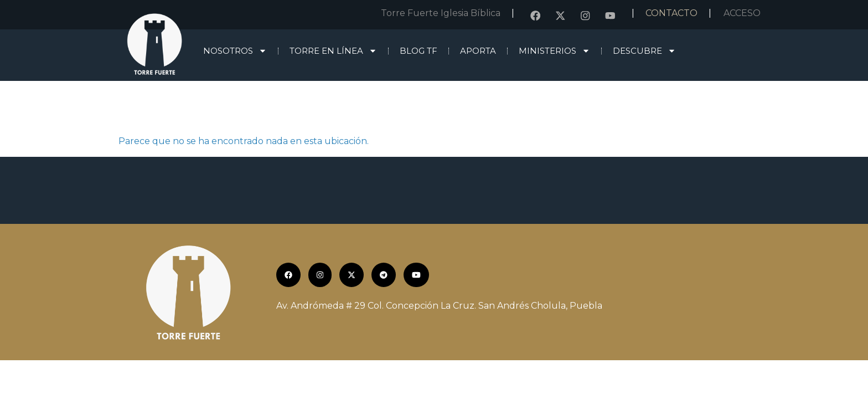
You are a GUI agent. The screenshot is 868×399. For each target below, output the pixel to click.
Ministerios (554, 51)
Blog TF (418, 51)
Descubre (644, 51)
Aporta (478, 51)
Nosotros (235, 51)
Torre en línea (333, 51)
